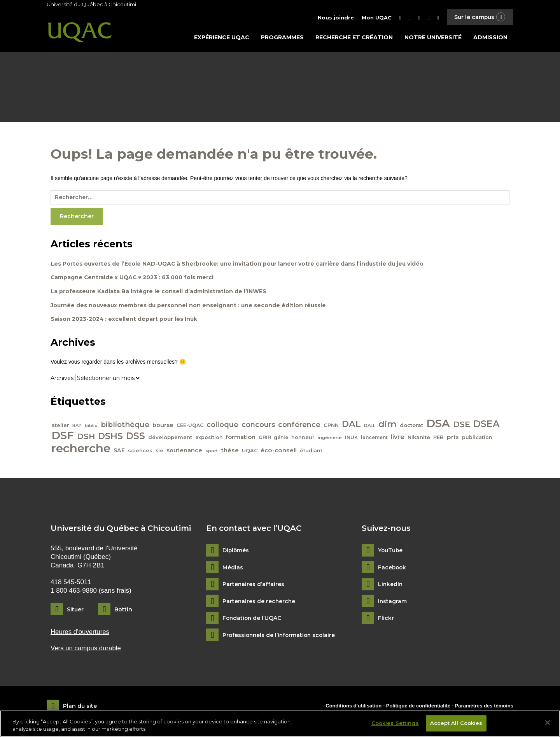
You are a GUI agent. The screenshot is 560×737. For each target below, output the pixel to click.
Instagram (393, 603)
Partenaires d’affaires (254, 586)
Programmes (282, 38)
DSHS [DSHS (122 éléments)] (110, 437)
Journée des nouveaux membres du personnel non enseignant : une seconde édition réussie (189, 306)
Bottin (123, 611)
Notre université (433, 38)
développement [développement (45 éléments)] (170, 438)
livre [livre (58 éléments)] (398, 438)
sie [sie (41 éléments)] (159, 452)
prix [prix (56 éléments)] (453, 438)
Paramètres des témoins (484, 707)
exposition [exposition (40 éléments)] (209, 439)
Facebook (393, 569)
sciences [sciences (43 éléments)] (140, 452)
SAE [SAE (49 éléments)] (119, 452)
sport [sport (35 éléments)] (212, 452)
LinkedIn (391, 586)
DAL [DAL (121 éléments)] (352, 425)
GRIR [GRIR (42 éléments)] (265, 439)
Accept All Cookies (456, 723)
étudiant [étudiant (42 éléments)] (311, 452)
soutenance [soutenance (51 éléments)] (184, 452)
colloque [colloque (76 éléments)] (222, 426)
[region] (280, 724)
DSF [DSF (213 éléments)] (63, 436)
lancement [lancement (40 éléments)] (375, 439)
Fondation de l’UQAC (253, 620)
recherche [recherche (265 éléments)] (81, 449)
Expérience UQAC (222, 38)
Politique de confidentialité (419, 707)
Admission (490, 38)
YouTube (391, 552)
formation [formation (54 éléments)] (241, 438)
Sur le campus (479, 17)
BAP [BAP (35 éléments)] (77, 427)
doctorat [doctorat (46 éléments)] (412, 426)
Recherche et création (354, 38)
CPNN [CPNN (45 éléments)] (332, 426)
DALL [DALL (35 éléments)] (370, 427)
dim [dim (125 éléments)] (388, 425)
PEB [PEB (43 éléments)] (439, 439)
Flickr (386, 620)
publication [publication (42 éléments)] (478, 439)
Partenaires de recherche (259, 603)
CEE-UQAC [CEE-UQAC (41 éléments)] (190, 426)
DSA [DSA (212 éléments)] (438, 424)
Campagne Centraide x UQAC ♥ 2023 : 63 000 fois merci (133, 278)
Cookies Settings (395, 723)
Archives (62, 380)
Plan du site (80, 707)
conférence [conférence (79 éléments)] (300, 426)
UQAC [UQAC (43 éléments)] (250, 452)
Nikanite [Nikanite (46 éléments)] (419, 438)
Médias (233, 569)
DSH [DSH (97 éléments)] (86, 437)
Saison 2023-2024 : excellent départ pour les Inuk (124, 320)
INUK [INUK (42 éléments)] (352, 439)
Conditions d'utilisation (353, 707)
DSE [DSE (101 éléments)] (462, 425)
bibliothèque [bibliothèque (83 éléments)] (125, 426)
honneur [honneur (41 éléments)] (303, 439)
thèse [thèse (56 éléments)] (230, 451)
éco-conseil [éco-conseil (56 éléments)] (279, 451)
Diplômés (236, 552)
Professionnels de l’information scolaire (280, 636)
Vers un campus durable (86, 650)
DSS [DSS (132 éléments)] (136, 437)
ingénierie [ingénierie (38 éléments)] (330, 439)
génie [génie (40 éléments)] (281, 439)
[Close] (548, 723)
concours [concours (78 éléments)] (258, 426)
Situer (75, 611)
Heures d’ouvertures (80, 633)
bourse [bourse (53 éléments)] (163, 426)
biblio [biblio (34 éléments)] (91, 427)
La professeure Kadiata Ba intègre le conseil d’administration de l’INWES (159, 292)
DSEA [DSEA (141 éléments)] (487, 425)
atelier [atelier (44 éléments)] (60, 426)
